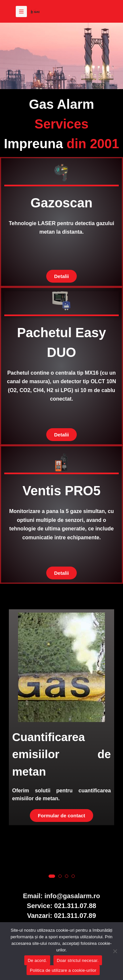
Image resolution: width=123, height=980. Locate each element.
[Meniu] (21, 12)
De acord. (37, 960)
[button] (52, 876)
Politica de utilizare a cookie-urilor (63, 970)
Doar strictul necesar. (78, 960)
